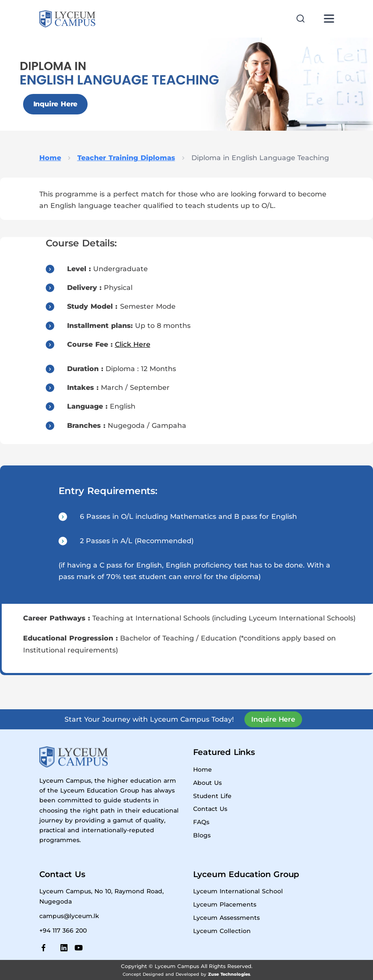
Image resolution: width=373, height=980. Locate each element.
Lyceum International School (238, 891)
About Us (207, 783)
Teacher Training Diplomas (126, 158)
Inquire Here (56, 104)
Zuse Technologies (229, 974)
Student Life (212, 796)
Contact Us (210, 809)
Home (50, 158)
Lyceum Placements (225, 904)
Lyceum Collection (222, 931)
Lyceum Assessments (226, 918)
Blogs (202, 835)
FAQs (201, 822)
